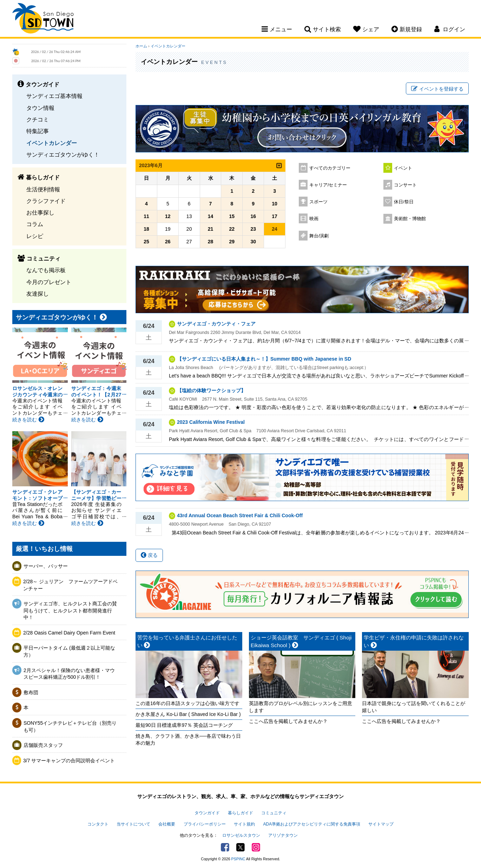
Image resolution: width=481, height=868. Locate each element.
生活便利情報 (43, 189)
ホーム (141, 46)
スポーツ (318, 202)
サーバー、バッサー (46, 566)
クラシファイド (46, 201)
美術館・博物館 (410, 219)
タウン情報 (40, 108)
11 (146, 216)
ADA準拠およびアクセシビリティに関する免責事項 (311, 824)
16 (253, 216)
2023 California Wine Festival (211, 422)
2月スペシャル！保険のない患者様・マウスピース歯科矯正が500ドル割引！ (69, 674)
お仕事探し (40, 212)
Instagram (256, 847)
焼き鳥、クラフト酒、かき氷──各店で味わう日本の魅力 (188, 739)
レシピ (35, 236)
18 (146, 229)
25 (146, 242)
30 (253, 242)
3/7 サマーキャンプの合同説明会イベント (69, 761)
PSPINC (238, 859)
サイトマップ (381, 824)
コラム (35, 224)
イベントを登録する (437, 89)
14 (211, 216)
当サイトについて (133, 824)
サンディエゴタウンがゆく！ (63, 154)
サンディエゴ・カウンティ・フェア (216, 324)
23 (253, 229)
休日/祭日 (404, 202)
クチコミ (38, 119)
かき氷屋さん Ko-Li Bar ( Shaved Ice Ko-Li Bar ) (188, 714)
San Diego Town (43, 19)
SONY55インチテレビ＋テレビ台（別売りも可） (70, 726)
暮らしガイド (240, 813)
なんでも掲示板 (46, 270)
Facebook (225, 847)
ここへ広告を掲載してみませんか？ (288, 721)
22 (232, 229)
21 (211, 229)
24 (275, 229)
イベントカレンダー (52, 143)
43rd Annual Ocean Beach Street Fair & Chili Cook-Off (240, 515)
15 (232, 216)
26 (168, 242)
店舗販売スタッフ (43, 745)
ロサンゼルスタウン (241, 835)
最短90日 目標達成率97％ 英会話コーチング (184, 725)
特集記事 (38, 131)
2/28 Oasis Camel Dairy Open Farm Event (69, 633)
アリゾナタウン (283, 835)
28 (211, 242)
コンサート (405, 185)
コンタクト (98, 824)
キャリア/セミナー (328, 185)
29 (232, 242)
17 (275, 216)
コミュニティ (274, 813)
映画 (314, 219)
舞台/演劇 (319, 236)
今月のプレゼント (49, 282)
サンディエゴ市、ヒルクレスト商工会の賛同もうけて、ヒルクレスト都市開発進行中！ (70, 610)
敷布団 (31, 692)
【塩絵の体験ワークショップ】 (211, 390)
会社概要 (167, 824)
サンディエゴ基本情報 (54, 96)
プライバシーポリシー (205, 824)
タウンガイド (207, 813)
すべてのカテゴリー (330, 168)
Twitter (240, 847)
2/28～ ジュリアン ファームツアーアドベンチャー (70, 585)
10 (275, 204)
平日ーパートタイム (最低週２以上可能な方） (69, 651)
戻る (149, 555)
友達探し (38, 294)
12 (168, 216)
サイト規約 (244, 824)
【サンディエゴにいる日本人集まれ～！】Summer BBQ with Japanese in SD (264, 359)
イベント (403, 168)
